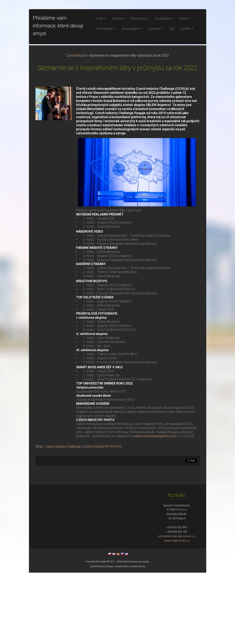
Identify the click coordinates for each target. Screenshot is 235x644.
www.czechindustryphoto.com (155, 508)
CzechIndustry (76, 127)
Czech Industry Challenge (63, 518)
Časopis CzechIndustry (117, 638)
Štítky (39, 518)
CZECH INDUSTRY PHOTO (102, 518)
